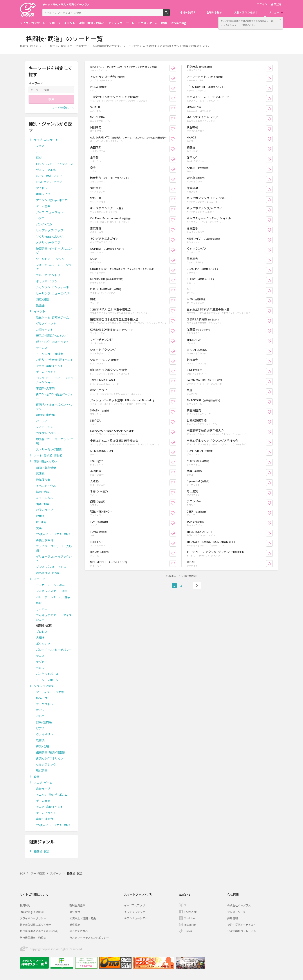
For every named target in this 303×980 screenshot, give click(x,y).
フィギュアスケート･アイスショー (54, 617)
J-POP (40, 152)
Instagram (190, 925)
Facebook (190, 912)
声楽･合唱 (42, 746)
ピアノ (40, 728)
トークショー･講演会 (50, 354)
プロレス (42, 632)
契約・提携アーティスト (242, 925)
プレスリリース (236, 912)
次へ (197, 585)
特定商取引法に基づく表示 (36, 925)
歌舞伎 (40, 516)
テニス (40, 656)
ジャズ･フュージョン (50, 212)
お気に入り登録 (176, 68)
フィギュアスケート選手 (52, 591)
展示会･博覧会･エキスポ (52, 335)
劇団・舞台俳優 (46, 468)
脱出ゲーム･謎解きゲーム (52, 317)
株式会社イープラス (239, 905)
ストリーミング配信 (49, 449)
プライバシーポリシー (33, 918)
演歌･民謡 (42, 299)
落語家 (40, 474)
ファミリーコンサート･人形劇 (54, 548)
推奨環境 (75, 925)
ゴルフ (40, 668)
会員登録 (276, 4)
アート (130, 23)
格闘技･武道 (42, 851)
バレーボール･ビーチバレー (54, 650)
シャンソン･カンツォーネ (52, 287)
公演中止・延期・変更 (83, 918)
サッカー (42, 609)
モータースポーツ (47, 680)
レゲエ (40, 218)
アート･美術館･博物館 (48, 455)
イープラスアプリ (134, 905)
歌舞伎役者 (43, 480)
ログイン (262, 4)
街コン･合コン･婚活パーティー (55, 396)
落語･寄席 (42, 504)
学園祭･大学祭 (45, 388)
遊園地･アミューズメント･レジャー (55, 407)
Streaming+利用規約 (32, 912)
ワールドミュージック (50, 259)
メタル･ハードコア (48, 242)
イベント (70, 23)
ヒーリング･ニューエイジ (52, 293)
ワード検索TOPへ (63, 108)
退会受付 (75, 912)
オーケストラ (45, 704)
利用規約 (25, 905)
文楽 (39, 528)
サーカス (42, 348)
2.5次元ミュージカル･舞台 (53, 534)
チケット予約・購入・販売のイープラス (66, 4)
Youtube (189, 918)
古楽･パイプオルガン (50, 758)
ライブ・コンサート (33, 23)
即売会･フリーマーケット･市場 (55, 441)
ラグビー (42, 662)
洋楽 (39, 158)
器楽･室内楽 (44, 722)
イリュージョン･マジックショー (54, 559)
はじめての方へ (79, 931)
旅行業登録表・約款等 (33, 937)
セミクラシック (46, 765)
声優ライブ (43, 194)
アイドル (42, 188)
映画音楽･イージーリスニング (54, 251)
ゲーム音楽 (43, 206)
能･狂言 (41, 522)
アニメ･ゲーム (43, 783)
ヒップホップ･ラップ (50, 230)
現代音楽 (42, 770)
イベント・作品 (46, 486)
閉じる (280, 20)
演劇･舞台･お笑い (45, 461)
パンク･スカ (44, 224)
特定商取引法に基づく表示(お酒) (39, 931)
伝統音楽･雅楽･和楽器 (50, 752)
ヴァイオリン (45, 734)
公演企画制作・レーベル (242, 931)
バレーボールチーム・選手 (53, 597)
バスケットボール (47, 674)
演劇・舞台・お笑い (92, 23)
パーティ (42, 421)
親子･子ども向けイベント (52, 342)
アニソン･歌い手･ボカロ (52, 200)
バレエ (40, 716)
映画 (164, 23)
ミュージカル (45, 498)
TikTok (188, 931)
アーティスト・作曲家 (50, 692)
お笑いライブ (45, 510)
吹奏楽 (40, 740)
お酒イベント (45, 330)
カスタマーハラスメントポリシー (89, 937)
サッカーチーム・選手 (50, 585)
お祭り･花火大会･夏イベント (55, 360)
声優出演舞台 (45, 540)
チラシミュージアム (136, 918)
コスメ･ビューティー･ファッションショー (55, 380)
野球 (39, 603)
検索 (170, 14)
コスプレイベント (47, 433)
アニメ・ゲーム (148, 23)
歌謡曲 (40, 305)
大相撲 (40, 637)
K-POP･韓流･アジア (49, 176)
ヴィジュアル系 (46, 170)
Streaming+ (179, 23)
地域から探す (188, 12)
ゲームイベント (46, 372)
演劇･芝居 (42, 492)
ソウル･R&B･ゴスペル (50, 236)
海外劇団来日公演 (47, 573)
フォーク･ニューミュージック (54, 267)
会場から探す (214, 12)
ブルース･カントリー (50, 275)
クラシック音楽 (44, 686)
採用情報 (233, 918)
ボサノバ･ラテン (47, 281)
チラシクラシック (135, 912)
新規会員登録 (77, 905)
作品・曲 (42, 698)
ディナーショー (46, 427)
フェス (40, 146)
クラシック (115, 23)
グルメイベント (46, 323)
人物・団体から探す (246, 12)
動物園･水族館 (45, 415)
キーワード (36, 83)
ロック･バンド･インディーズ (55, 164)
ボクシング (43, 644)
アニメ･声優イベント (50, 366)
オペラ (40, 710)
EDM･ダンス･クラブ (49, 182)
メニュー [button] (274, 12)
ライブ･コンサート (46, 140)
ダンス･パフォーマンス (51, 567)
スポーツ (55, 23)
